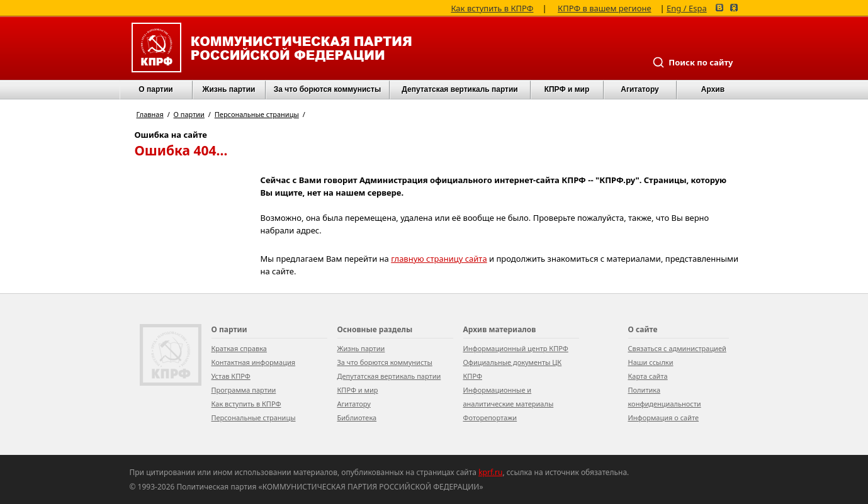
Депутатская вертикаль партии (459, 89)
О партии (155, 89)
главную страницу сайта (439, 259)
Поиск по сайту (692, 62)
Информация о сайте (664, 417)
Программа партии (244, 390)
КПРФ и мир (567, 89)
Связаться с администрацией (677, 348)
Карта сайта (648, 376)
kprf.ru (490, 472)
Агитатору (354, 404)
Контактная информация (254, 362)
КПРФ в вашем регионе (605, 7)
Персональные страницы (257, 114)
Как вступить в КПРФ (492, 7)
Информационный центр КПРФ (516, 348)
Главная (150, 114)
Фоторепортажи (490, 417)
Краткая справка (239, 348)
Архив (713, 89)
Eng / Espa (687, 7)
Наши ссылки (651, 362)
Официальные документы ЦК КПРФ (513, 369)
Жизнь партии (229, 89)
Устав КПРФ (231, 376)
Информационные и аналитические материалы (509, 397)
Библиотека (357, 417)
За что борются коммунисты (327, 89)
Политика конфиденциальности (665, 397)
